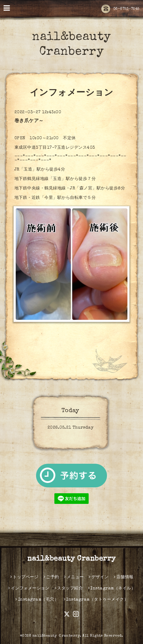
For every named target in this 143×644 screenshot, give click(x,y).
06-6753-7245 (120, 9)
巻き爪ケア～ (29, 121)
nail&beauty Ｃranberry (56, 636)
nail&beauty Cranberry (71, 559)
